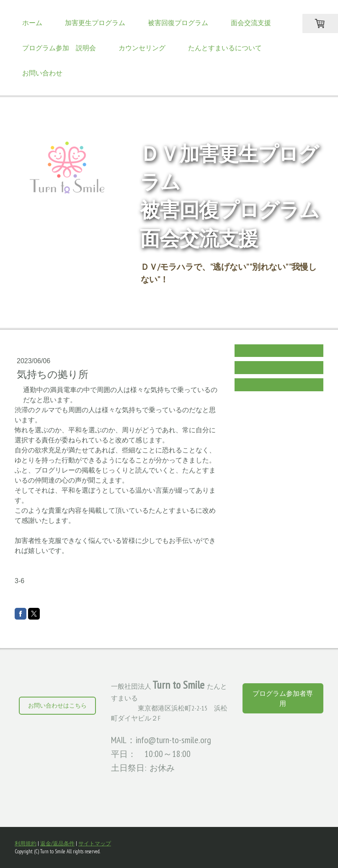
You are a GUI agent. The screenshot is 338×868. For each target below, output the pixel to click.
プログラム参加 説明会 (59, 48)
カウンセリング (142, 48)
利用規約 (26, 843)
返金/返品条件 (57, 843)
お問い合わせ (42, 73)
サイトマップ (95, 843)
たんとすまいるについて (225, 48)
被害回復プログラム (178, 23)
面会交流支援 (251, 23)
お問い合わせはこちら (57, 705)
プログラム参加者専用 (283, 698)
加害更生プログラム (95, 23)
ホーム (32, 23)
